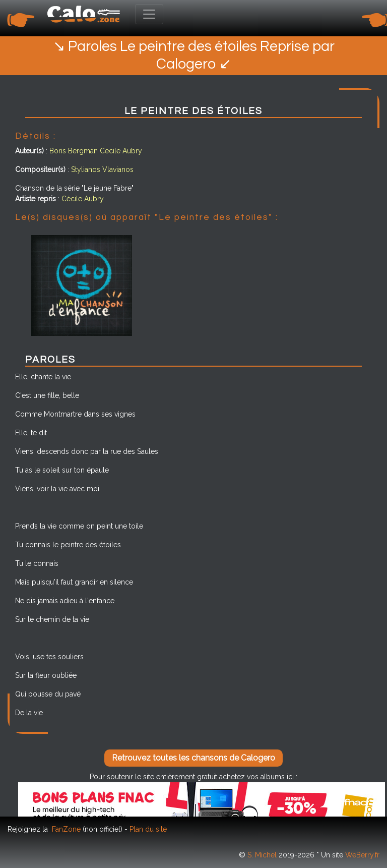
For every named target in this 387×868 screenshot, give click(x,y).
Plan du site (148, 829)
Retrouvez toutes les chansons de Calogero (193, 758)
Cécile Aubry (83, 199)
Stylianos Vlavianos (102, 169)
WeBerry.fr (362, 855)
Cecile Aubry (121, 151)
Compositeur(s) (40, 169)
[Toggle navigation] (149, 14)
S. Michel (262, 855)
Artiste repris (36, 199)
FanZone (66, 829)
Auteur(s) (29, 151)
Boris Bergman (74, 151)
